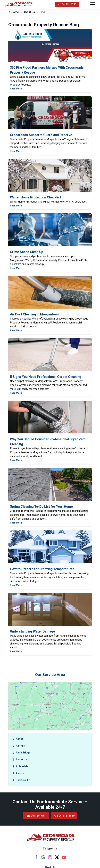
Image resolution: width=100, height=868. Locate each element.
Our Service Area (50, 675)
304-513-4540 (67, 4)
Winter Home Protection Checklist (35, 197)
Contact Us (36, 816)
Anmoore (21, 759)
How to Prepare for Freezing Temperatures (42, 569)
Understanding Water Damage (32, 631)
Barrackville (23, 780)
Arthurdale (22, 766)
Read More (16, 89)
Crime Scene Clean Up (27, 252)
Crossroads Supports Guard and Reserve (41, 135)
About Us (29, 12)
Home (14, 12)
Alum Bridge (23, 753)
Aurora (20, 773)
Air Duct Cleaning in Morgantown (35, 314)
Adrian (20, 739)
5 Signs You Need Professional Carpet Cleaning (46, 377)
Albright (21, 746)
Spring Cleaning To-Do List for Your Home (41, 507)
